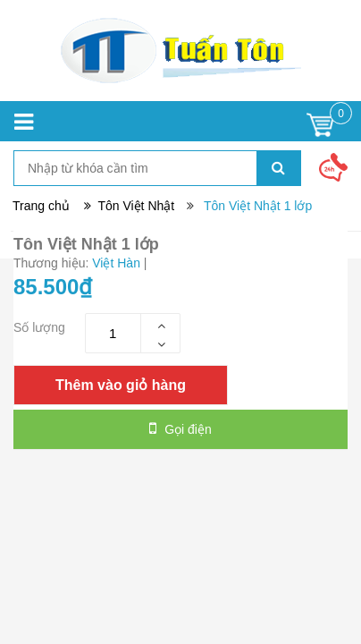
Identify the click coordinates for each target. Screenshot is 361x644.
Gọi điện (180, 428)
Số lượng (39, 327)
